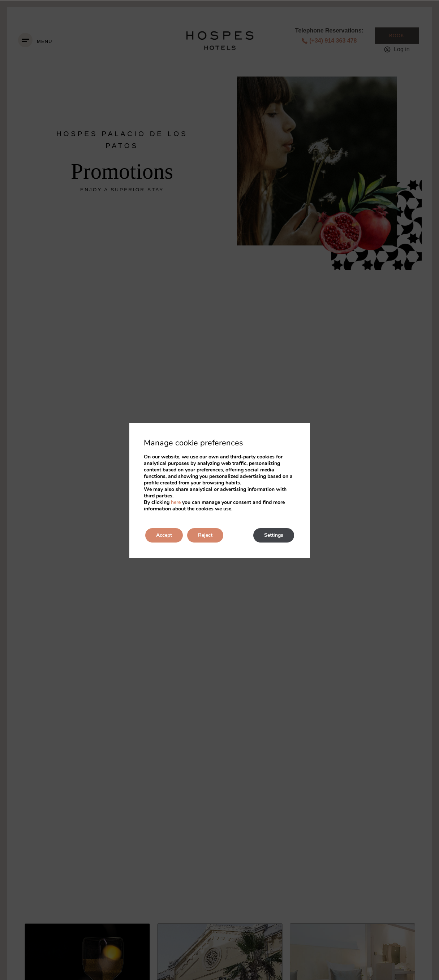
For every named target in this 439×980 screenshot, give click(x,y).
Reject (205, 535)
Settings (274, 535)
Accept (164, 535)
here (176, 502)
